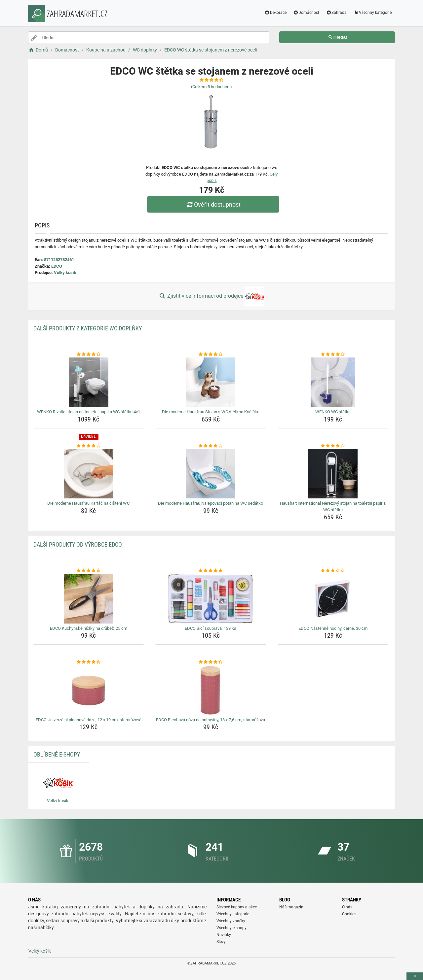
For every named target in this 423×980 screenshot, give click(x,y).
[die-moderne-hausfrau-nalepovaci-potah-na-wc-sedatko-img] (211, 474)
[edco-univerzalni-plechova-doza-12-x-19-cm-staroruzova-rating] (89, 662)
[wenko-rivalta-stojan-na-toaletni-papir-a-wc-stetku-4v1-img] (89, 382)
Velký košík (65, 272)
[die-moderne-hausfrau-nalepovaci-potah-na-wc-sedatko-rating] (211, 446)
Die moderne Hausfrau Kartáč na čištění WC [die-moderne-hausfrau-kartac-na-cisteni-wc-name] (88, 503)
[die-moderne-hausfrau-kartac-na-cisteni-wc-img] (89, 474)
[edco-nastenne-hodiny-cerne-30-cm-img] (333, 599)
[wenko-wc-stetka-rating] (333, 355)
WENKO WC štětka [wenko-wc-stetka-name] (333, 412)
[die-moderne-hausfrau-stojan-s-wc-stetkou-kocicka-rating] (211, 355)
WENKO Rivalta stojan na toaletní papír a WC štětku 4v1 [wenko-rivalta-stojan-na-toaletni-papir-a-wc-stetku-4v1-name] (89, 412)
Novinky (224, 935)
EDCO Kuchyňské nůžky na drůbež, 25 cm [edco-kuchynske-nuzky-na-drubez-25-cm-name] (89, 628)
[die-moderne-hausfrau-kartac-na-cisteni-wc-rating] (89, 446)
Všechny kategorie (372, 13)
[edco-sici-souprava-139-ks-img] (211, 599)
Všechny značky (231, 921)
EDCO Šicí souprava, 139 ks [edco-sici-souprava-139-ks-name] (211, 628)
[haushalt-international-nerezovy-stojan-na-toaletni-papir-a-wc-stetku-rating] (333, 446)
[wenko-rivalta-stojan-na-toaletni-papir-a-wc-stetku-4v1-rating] (89, 355)
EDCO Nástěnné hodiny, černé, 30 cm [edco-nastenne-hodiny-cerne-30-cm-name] (333, 628)
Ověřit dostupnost (213, 204)
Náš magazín (291, 907)
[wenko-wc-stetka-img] (333, 382)
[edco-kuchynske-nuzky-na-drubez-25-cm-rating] (89, 571)
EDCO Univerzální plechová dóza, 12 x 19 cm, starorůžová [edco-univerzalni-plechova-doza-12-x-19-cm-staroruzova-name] (89, 720)
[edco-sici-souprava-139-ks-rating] (211, 571)
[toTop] (415, 976)
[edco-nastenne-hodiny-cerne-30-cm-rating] (333, 571)
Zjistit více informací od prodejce (211, 296)
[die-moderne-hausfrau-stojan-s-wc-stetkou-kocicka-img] (211, 382)
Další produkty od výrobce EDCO (78, 544)
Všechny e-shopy (231, 928)
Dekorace (275, 13)
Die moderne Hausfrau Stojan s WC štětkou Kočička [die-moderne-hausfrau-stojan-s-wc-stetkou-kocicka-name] (211, 412)
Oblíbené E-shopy (57, 754)
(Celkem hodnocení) (211, 87)
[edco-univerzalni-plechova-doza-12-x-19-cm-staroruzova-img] (89, 690)
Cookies (349, 914)
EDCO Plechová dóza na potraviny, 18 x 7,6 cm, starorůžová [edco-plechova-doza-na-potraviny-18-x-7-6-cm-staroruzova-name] (211, 720)
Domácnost (306, 13)
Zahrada (336, 13)
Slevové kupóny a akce (237, 907)
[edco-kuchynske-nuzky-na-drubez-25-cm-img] (89, 599)
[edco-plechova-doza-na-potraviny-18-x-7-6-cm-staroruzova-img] (211, 690)
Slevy (221, 942)
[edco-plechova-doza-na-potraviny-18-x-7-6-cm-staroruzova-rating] (211, 662)
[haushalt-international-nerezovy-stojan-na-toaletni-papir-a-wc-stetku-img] (333, 474)
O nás (347, 907)
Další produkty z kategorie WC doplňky (88, 328)
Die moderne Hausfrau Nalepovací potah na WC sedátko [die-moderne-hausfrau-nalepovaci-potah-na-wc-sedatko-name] (211, 503)
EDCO (57, 266)
